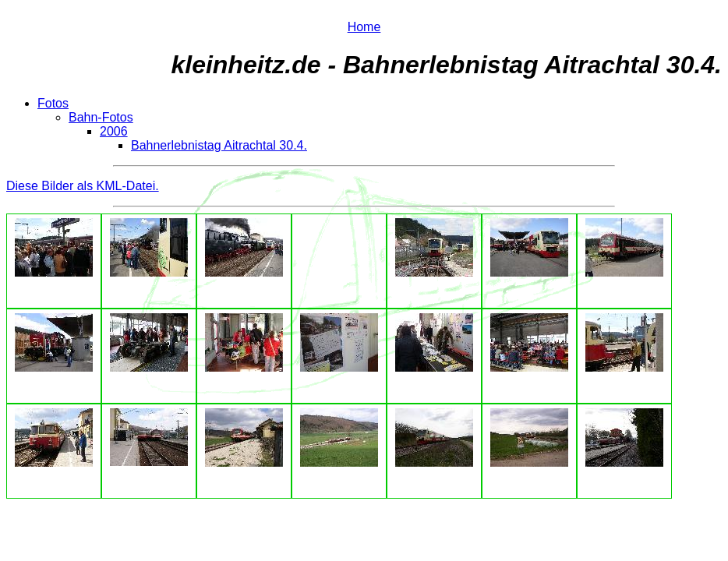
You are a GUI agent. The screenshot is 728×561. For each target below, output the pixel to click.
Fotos (53, 103)
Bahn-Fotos (101, 117)
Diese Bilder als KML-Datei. (83, 186)
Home (364, 27)
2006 (114, 131)
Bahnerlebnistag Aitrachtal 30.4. (219, 145)
